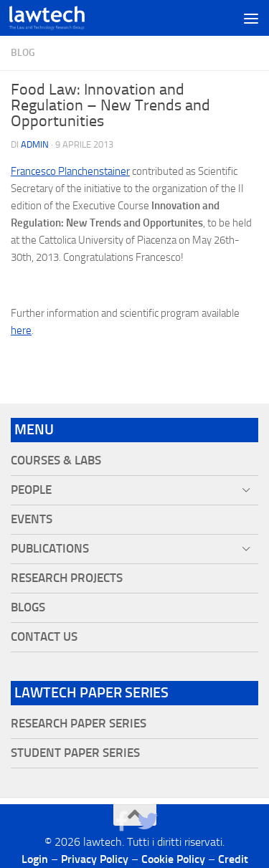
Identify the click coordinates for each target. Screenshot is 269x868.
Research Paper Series (79, 724)
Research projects (67, 578)
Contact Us (44, 637)
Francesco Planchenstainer (70, 171)
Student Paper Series (75, 753)
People (31, 490)
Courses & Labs (56, 461)
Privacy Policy (95, 859)
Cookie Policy (173, 859)
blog (23, 53)
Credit (233, 859)
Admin (35, 144)
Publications (50, 549)
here (21, 330)
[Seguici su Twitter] (148, 821)
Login (35, 859)
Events (32, 519)
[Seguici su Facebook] (122, 821)
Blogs (28, 607)
